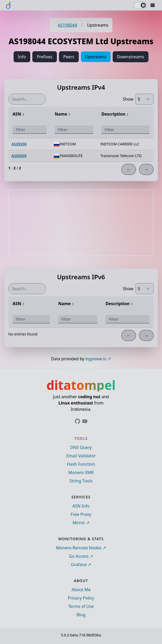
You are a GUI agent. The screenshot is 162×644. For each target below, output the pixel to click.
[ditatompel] (8, 5)
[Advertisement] (81, 223)
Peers (69, 57)
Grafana (79, 565)
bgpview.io (96, 359)
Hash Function (81, 464)
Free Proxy (81, 514)
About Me (81, 590)
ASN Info (81, 506)
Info (22, 57)
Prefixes (44, 57)
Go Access (79, 556)
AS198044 (68, 25)
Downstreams (131, 57)
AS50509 (19, 156)
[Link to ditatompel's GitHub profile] (77, 421)
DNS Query (81, 447)
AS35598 (19, 144)
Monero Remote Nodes (79, 548)
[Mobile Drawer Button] (153, 5)
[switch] (140, 5)
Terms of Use (81, 606)
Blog (81, 615)
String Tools (81, 481)
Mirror (79, 523)
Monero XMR (81, 472)
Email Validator (81, 456)
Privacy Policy (81, 598)
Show (128, 99)
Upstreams (96, 57)
